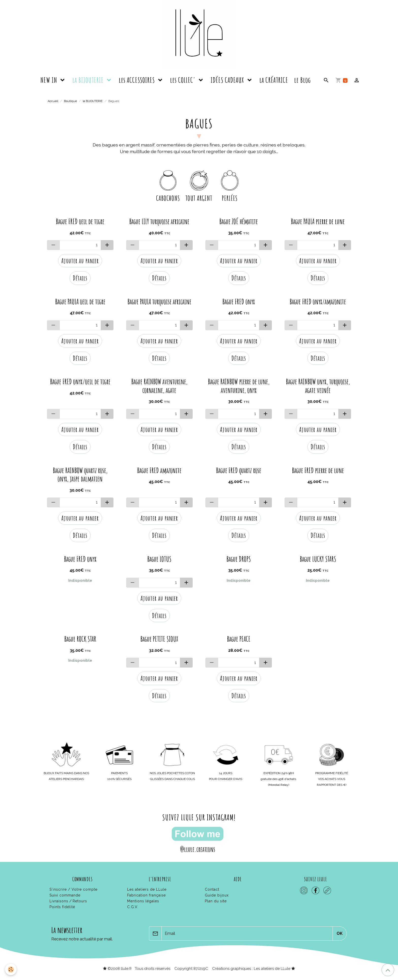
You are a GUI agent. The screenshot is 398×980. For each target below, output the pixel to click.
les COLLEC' (184, 80)
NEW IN (49, 80)
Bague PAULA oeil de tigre (80, 302)
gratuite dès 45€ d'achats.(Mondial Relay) (279, 779)
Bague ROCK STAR (80, 639)
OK (340, 933)
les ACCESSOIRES (138, 80)
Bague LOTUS (159, 559)
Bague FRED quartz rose (239, 471)
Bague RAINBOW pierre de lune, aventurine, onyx (239, 386)
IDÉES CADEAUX (228, 80)
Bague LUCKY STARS (318, 559)
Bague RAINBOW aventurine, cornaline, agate (159, 386)
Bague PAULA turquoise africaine (159, 302)
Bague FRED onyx (239, 302)
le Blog (303, 80)
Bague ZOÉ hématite (239, 222)
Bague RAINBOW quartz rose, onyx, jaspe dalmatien (80, 475)
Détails (80, 278)
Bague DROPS (239, 559)
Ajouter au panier (80, 261)
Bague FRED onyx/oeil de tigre (80, 382)
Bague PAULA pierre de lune (318, 222)
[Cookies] (11, 969)
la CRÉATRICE (274, 80)
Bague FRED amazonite (159, 471)
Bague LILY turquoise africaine (159, 222)
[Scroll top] (388, 970)
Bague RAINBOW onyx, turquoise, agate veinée (318, 386)
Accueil (53, 101)
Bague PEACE (239, 639)
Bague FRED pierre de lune (318, 471)
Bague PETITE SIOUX (159, 639)
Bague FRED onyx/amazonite (318, 302)
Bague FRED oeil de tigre (80, 222)
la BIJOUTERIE (89, 80)
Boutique (70, 101)
